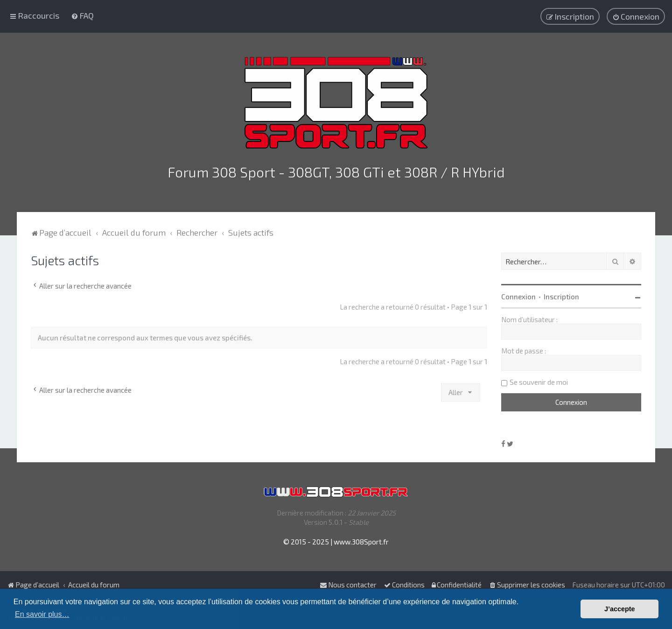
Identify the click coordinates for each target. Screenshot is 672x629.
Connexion (518, 295)
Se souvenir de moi (539, 381)
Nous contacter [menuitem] (348, 585)
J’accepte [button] (620, 609)
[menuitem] (82, 15)
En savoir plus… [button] (42, 614)
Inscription (561, 295)
